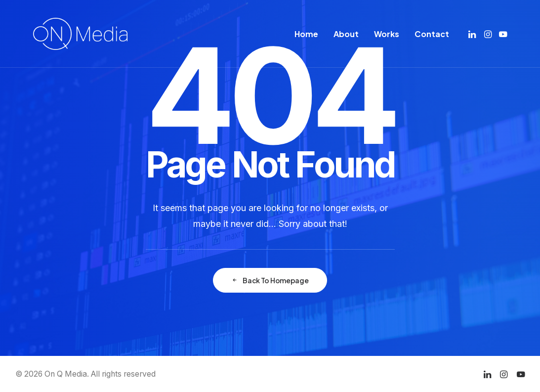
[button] (473, 34)
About (346, 34)
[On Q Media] (80, 34)
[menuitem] (306, 34)
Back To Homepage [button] (270, 280)
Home (306, 34)
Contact (432, 34)
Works (387, 34)
